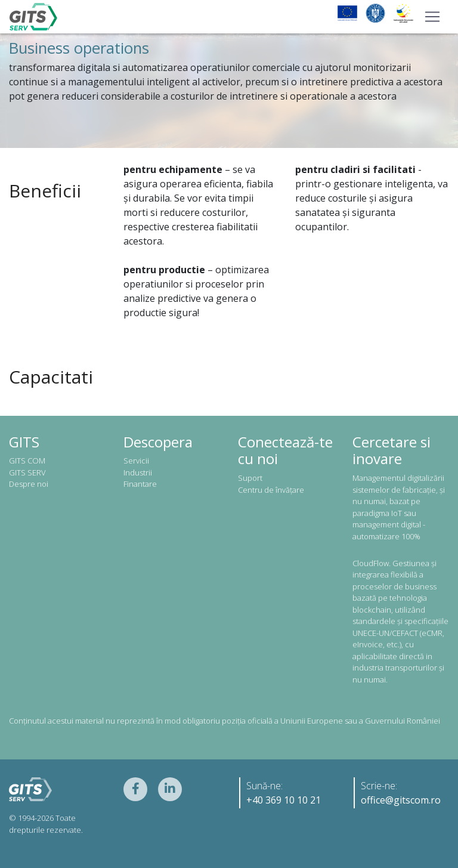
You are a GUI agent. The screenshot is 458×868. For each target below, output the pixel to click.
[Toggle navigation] (432, 17)
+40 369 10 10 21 (284, 800)
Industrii (138, 472)
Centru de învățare (271, 490)
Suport (250, 478)
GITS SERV (27, 472)
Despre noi (29, 484)
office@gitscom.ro (401, 800)
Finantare (140, 484)
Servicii (136, 461)
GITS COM (27, 461)
